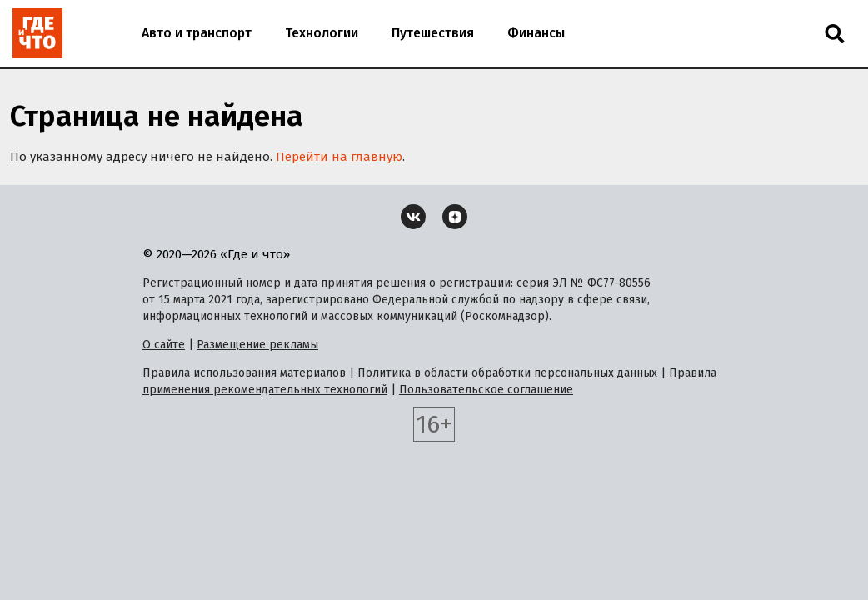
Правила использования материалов (244, 373)
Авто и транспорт (197, 33)
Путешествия (433, 33)
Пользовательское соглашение (486, 390)
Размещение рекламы (257, 345)
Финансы (536, 33)
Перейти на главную (339, 157)
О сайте (164, 345)
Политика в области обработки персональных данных (507, 373)
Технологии (322, 33)
